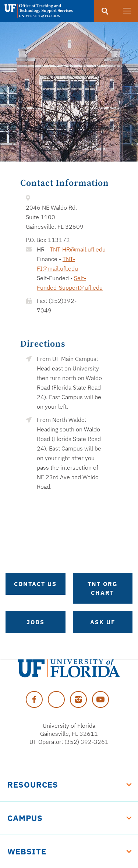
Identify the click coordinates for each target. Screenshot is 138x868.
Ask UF (103, 622)
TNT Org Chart (103, 588)
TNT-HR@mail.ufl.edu (78, 249)
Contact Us (35, 584)
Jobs (36, 622)
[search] (105, 11)
